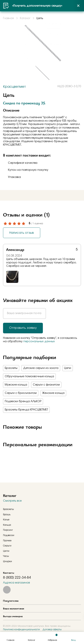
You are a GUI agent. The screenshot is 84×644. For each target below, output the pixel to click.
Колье (6, 520)
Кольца (7, 525)
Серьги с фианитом (46, 385)
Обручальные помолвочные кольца (29, 376)
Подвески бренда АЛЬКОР (23, 401)
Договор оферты (52, 629)
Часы (6, 556)
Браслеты (11, 368)
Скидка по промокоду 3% (24, 103)
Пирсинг (8, 530)
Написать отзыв (22, 233)
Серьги (7, 546)
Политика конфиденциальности (21, 629)
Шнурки (7, 561)
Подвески (9, 535)
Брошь (7, 514)
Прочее (7, 541)
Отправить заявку (23, 328)
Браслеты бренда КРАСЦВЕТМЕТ (26, 410)
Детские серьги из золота (41, 368)
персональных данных (39, 341)
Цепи (68, 368)
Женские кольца (53, 393)
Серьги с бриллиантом (21, 393)
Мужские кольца (16, 385)
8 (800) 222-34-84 (17, 578)
